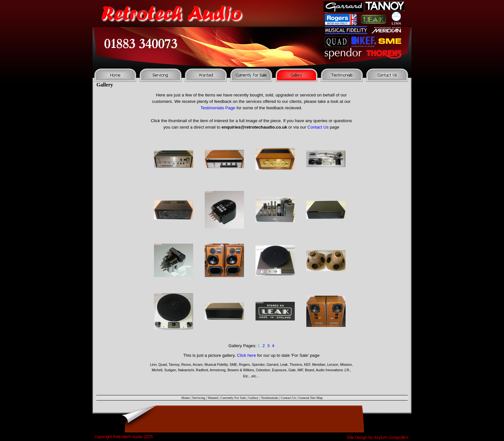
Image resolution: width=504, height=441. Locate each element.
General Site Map (311, 398)
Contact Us (318, 127)
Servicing (199, 398)
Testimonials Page (218, 108)
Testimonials (270, 398)
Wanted (213, 398)
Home (185, 398)
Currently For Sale (233, 398)
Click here (246, 355)
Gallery (253, 398)
